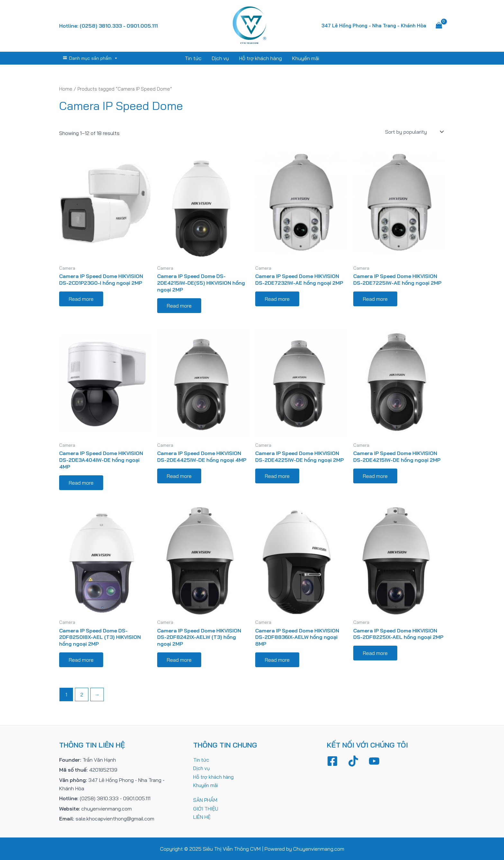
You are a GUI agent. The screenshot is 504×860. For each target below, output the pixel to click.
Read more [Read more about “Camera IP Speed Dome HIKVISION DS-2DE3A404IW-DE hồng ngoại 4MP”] (81, 483)
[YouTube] (374, 761)
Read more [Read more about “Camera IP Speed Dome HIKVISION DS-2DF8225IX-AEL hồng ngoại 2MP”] (375, 653)
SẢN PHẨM (205, 800)
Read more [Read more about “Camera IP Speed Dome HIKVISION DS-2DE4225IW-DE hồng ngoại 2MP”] (277, 476)
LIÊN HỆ (202, 817)
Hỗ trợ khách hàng (261, 58)
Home (66, 89)
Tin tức (193, 58)
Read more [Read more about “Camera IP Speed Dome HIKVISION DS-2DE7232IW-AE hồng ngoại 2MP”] (277, 299)
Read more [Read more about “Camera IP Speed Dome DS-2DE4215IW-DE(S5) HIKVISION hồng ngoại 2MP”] (179, 306)
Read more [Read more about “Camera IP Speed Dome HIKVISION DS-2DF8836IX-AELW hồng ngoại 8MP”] (277, 660)
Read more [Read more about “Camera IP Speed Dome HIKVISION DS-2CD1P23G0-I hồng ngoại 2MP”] (81, 299)
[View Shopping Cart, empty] (439, 26)
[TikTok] (353, 761)
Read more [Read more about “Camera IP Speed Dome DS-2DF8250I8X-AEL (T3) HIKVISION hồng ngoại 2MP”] (81, 660)
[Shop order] (414, 132)
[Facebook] (332, 761)
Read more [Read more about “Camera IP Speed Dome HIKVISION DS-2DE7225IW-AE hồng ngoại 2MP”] (375, 299)
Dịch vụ (220, 58)
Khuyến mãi (306, 58)
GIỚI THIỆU (206, 809)
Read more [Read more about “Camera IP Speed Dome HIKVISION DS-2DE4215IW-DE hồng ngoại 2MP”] (375, 476)
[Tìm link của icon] (442, 58)
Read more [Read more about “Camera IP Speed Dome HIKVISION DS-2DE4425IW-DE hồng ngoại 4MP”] (179, 476)
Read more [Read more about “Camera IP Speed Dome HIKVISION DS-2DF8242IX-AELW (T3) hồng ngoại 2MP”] (179, 660)
